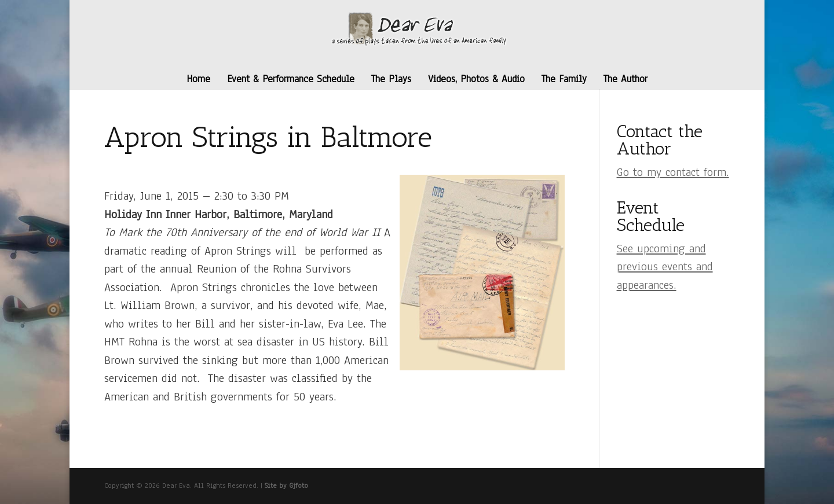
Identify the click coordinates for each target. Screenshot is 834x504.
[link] (419, 28)
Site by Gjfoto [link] (286, 485)
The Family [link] (564, 79)
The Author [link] (625, 79)
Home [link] (198, 79)
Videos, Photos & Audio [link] (476, 79)
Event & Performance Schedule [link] (291, 79)
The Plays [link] (391, 79)
